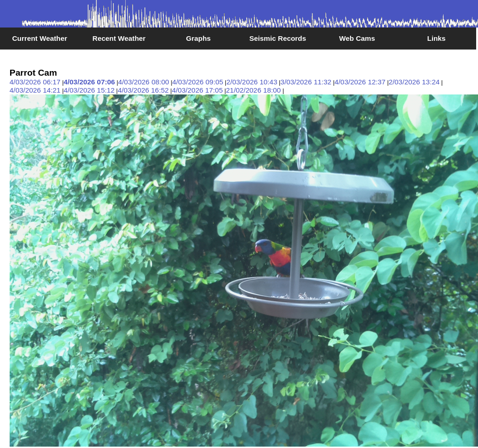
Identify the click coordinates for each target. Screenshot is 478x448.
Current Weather (39, 38)
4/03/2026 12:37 (360, 82)
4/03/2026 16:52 (143, 90)
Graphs (199, 38)
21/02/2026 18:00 (254, 90)
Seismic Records (278, 38)
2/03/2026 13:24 (414, 82)
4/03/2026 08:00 (144, 82)
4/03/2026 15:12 (89, 90)
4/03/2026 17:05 (197, 90)
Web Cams (357, 38)
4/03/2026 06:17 (35, 82)
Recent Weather (119, 38)
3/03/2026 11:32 (306, 82)
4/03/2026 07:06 (89, 82)
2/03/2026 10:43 (252, 82)
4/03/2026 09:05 (197, 82)
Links (436, 38)
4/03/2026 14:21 (35, 90)
